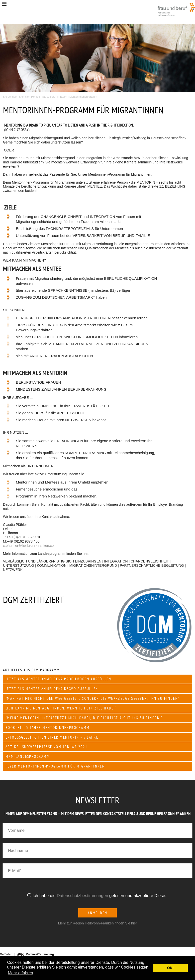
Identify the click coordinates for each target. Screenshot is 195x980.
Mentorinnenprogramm (83, 97)
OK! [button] (170, 968)
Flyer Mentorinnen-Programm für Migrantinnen (55, 766)
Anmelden (98, 913)
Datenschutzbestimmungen (83, 896)
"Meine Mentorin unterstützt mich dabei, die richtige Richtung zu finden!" (84, 718)
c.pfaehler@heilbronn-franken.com (30, 546)
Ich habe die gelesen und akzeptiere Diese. (100, 896)
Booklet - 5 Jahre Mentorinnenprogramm (48, 728)
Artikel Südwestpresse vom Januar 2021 (47, 747)
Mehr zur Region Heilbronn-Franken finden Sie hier (98, 923)
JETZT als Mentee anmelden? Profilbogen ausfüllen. (59, 679)
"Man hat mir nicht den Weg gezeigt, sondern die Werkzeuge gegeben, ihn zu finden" (92, 698)
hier (86, 554)
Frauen (63, 97)
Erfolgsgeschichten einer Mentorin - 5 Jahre (52, 737)
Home (35, 97)
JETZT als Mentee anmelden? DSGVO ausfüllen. (52, 689)
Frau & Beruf (48, 97)
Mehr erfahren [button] (21, 973)
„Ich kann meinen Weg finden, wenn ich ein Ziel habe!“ (61, 708)
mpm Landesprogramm (28, 756)
